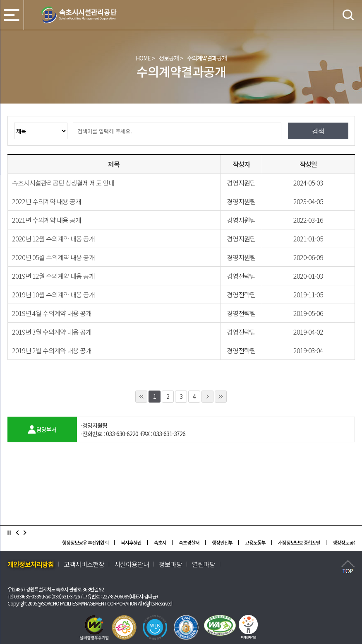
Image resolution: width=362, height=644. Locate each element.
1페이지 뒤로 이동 (207, 397)
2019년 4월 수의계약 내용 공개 (52, 313)
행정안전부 (222, 542)
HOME (143, 58)
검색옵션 (14, 122)
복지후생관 (131, 542)
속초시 (160, 542)
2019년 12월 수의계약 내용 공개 (53, 276)
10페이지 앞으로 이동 (141, 397)
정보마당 (170, 564)
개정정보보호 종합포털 (299, 542)
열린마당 (204, 564)
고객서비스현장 (84, 564)
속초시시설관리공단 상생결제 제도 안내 (63, 183)
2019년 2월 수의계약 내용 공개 (52, 350)
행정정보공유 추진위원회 (85, 542)
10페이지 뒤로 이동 (221, 397)
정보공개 (169, 58)
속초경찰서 (189, 542)
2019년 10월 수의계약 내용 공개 (53, 294)
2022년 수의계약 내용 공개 (47, 201)
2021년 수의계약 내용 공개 (47, 220)
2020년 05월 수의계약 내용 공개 (53, 257)
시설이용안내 (132, 564)
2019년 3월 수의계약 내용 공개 (52, 332)
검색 (67, 122)
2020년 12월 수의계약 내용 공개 (53, 239)
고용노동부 (255, 542)
